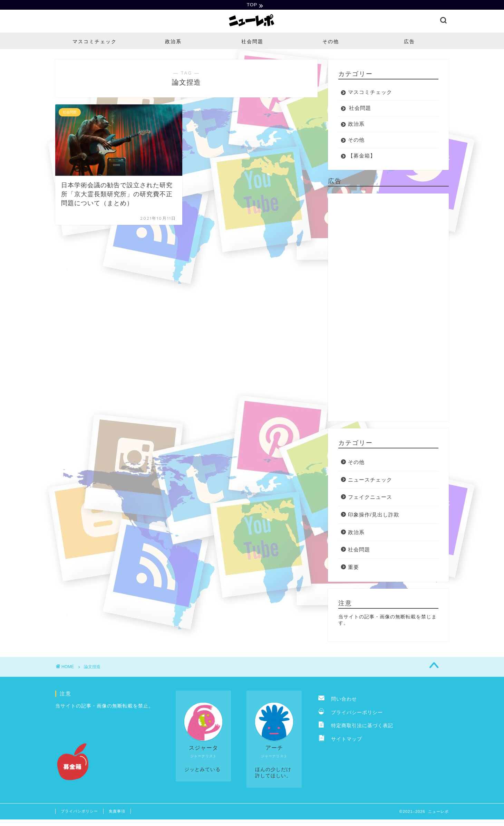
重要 (353, 568)
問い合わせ (338, 700)
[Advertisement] (388, 308)
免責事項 (117, 812)
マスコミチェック (95, 42)
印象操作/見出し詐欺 (374, 515)
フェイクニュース (370, 498)
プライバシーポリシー (351, 713)
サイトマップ (340, 740)
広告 (409, 42)
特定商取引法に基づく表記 (356, 727)
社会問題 (252, 42)
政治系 (173, 42)
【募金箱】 (362, 156)
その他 (331, 42)
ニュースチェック (370, 480)
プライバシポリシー (79, 812)
